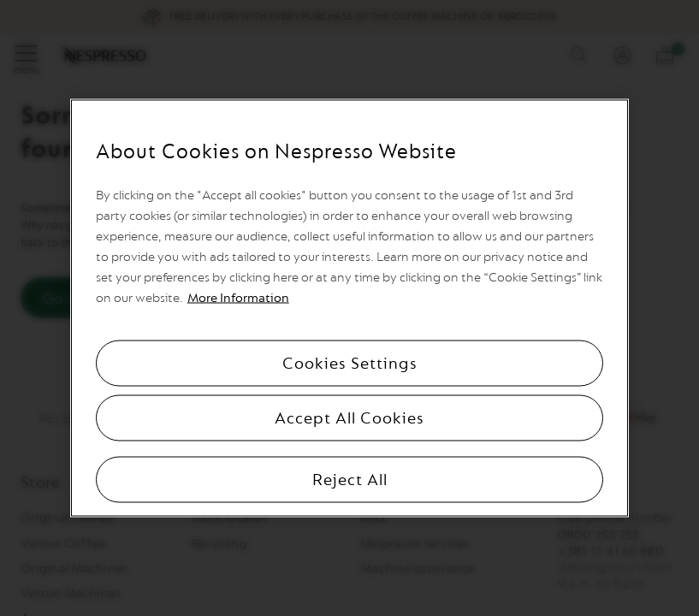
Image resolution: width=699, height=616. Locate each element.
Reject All (350, 480)
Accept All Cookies (349, 418)
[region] (350, 308)
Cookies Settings (350, 364)
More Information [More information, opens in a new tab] (238, 298)
